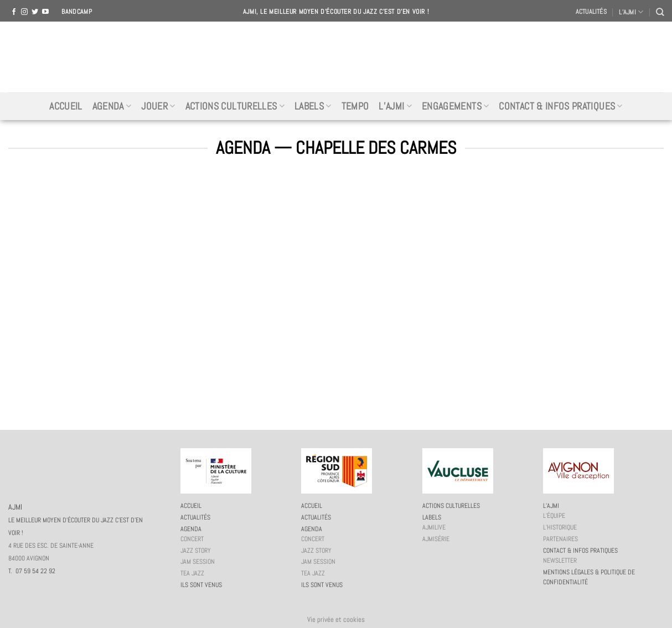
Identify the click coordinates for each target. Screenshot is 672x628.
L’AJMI (631, 12)
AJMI (336, 57)
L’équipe (554, 516)
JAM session (198, 562)
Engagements (455, 106)
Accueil (66, 106)
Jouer (158, 106)
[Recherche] (660, 12)
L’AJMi (395, 106)
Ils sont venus (201, 585)
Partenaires (560, 539)
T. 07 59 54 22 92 (32, 571)
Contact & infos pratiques (560, 106)
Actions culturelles (235, 106)
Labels (313, 106)
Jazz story (196, 551)
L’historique (560, 527)
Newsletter (560, 560)
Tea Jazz (192, 573)
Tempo (355, 106)
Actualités (591, 12)
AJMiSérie (436, 539)
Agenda (112, 106)
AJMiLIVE (434, 527)
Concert (192, 539)
